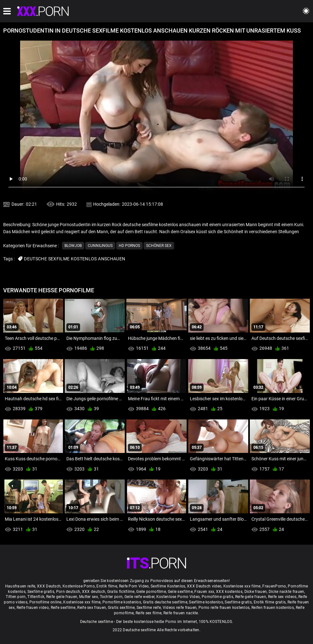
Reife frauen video (33, 608)
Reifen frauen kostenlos (273, 608)
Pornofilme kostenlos (122, 602)
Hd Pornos (129, 246)
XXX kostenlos (229, 592)
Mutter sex (89, 597)
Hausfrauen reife (20, 586)
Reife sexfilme (63, 608)
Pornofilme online (45, 602)
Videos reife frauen (180, 608)
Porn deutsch (68, 592)
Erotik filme (107, 586)
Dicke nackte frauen (287, 592)
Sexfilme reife (149, 608)
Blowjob (73, 246)
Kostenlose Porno (79, 586)
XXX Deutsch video (204, 586)
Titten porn (16, 597)
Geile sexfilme (180, 592)
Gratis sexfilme (121, 608)
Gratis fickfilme (121, 592)
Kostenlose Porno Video (178, 597)
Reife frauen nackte (181, 613)
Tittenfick (36, 597)
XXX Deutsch (49, 586)
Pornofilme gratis (217, 597)
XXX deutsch (94, 592)
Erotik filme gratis (270, 602)
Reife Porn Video (134, 586)
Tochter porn (111, 597)
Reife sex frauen (92, 608)
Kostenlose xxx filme (242, 586)
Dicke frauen (256, 592)
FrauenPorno (274, 586)
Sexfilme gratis (41, 592)
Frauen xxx (204, 592)
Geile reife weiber (139, 597)
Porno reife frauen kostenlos (224, 608)
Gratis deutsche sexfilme (165, 602)
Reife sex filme (149, 613)
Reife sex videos (282, 597)
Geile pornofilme (151, 592)
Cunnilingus (100, 246)
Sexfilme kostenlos (206, 602)
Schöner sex (159, 246)
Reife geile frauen (62, 597)
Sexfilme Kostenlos (168, 586)
